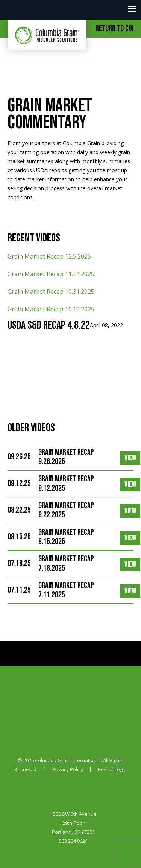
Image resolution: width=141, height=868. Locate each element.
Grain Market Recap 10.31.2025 (51, 292)
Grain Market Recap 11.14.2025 (51, 274)
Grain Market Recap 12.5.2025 (49, 256)
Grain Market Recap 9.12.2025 (66, 484)
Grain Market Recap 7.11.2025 (66, 590)
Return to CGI (114, 28)
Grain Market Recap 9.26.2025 (66, 457)
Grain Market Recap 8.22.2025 (66, 510)
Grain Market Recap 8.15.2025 (66, 537)
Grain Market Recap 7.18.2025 (66, 564)
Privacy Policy (68, 769)
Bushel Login (112, 769)
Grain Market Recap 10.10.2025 (51, 309)
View (130, 458)
